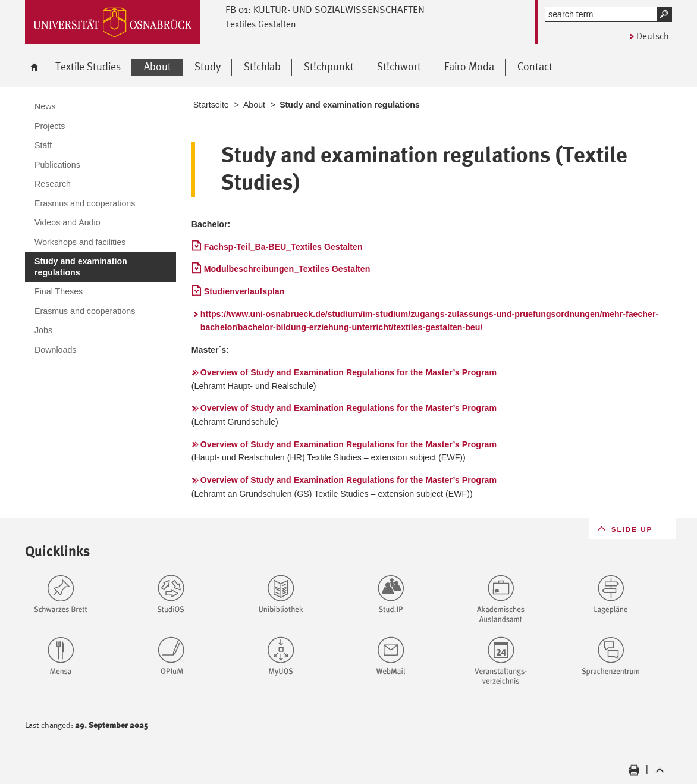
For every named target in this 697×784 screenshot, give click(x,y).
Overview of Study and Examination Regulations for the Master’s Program (348, 372)
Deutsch (653, 36)
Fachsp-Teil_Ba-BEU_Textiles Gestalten (283, 247)
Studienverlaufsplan (244, 291)
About (254, 105)
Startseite (211, 105)
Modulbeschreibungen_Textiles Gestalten (287, 269)
